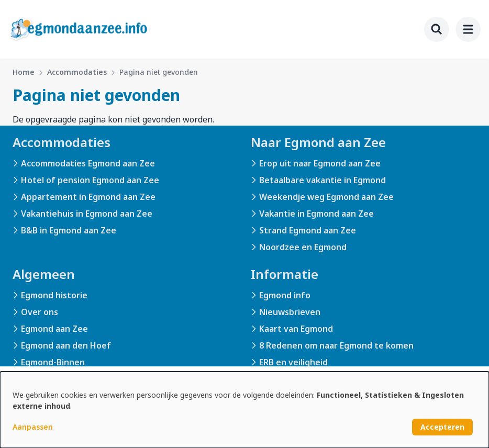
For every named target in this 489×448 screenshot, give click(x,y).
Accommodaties (77, 72)
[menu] (468, 29)
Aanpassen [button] (33, 427)
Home (24, 72)
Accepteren (442, 427)
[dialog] (244, 410)
